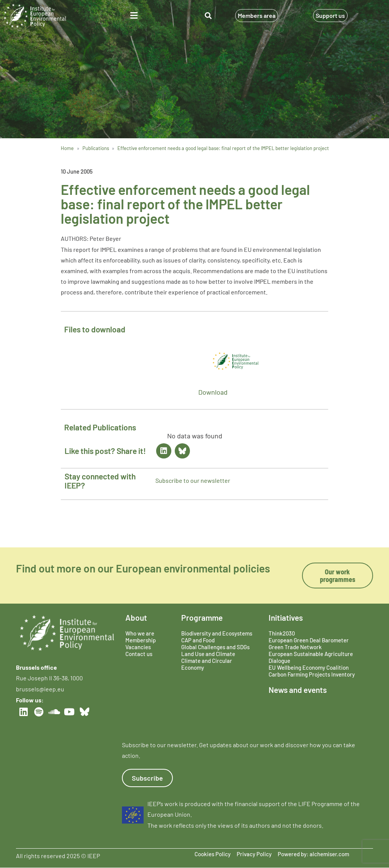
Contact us (139, 654)
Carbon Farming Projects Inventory (312, 674)
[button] (134, 16)
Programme (202, 617)
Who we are (140, 633)
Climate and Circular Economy (207, 664)
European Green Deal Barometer (309, 640)
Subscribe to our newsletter (193, 480)
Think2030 (282, 633)
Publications (96, 148)
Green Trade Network (295, 647)
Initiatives (286, 617)
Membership (141, 640)
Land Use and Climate (208, 654)
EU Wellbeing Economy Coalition (309, 667)
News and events (298, 690)
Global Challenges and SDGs (215, 647)
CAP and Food (198, 640)
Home (67, 148)
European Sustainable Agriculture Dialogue (311, 657)
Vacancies (138, 647)
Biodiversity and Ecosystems (217, 633)
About (136, 617)
